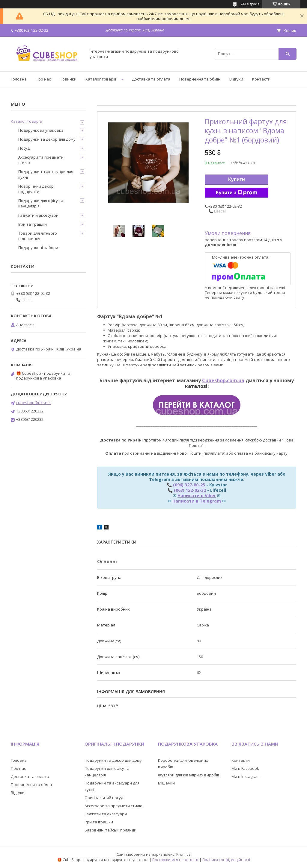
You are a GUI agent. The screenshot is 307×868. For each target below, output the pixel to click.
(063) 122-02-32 (190, 490)
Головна (19, 79)
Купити (237, 179)
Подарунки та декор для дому (47, 139)
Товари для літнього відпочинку (38, 236)
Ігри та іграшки (33, 224)
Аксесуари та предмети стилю (41, 160)
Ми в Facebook (245, 768)
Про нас (43, 79)
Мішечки (166, 783)
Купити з (237, 193)
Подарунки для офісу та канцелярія (41, 203)
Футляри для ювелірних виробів (189, 775)
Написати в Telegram (197, 501)
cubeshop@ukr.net (34, 403)
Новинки (68, 79)
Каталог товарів (101, 79)
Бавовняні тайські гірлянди (110, 830)
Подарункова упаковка (41, 130)
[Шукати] (288, 54)
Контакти (261, 79)
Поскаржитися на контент (175, 860)
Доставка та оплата (151, 79)
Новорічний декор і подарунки (37, 189)
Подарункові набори (38, 248)
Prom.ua (183, 854)
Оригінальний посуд (104, 798)
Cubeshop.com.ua (223, 380)
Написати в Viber (197, 496)
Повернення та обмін (200, 79)
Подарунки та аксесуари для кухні (46, 174)
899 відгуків (249, 4)
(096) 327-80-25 (189, 485)
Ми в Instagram (246, 776)
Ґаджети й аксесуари (38, 215)
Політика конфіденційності (226, 860)
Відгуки (236, 79)
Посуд (24, 148)
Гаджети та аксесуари (106, 814)
